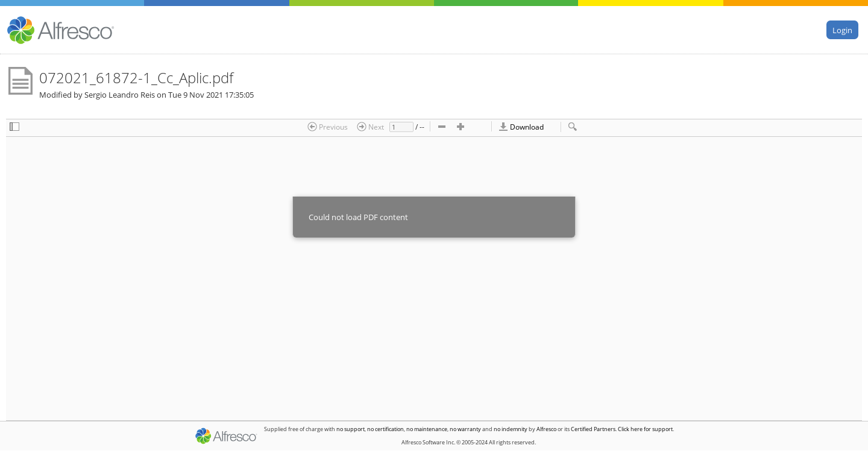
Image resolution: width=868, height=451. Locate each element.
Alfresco (546, 429)
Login (842, 30)
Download (521, 127)
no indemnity (511, 429)
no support (351, 429)
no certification (385, 429)
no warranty (465, 429)
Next (370, 127)
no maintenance (427, 429)
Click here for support (645, 429)
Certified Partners (593, 429)
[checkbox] (14, 128)
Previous (328, 127)
